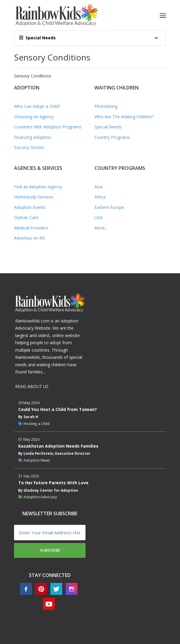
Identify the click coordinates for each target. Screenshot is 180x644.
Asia (98, 187)
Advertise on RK (29, 238)
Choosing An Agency (34, 117)
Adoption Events (30, 207)
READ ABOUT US (32, 386)
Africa (100, 197)
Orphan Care (26, 217)
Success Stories (29, 147)
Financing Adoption (32, 137)
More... (101, 228)
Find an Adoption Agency (38, 187)
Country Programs (112, 137)
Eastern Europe (109, 207)
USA (98, 217)
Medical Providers (31, 228)
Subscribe (50, 550)
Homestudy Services (34, 197)
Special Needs (37, 38)
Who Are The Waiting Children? (124, 117)
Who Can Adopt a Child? (37, 106)
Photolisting (106, 106)
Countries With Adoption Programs (48, 127)
